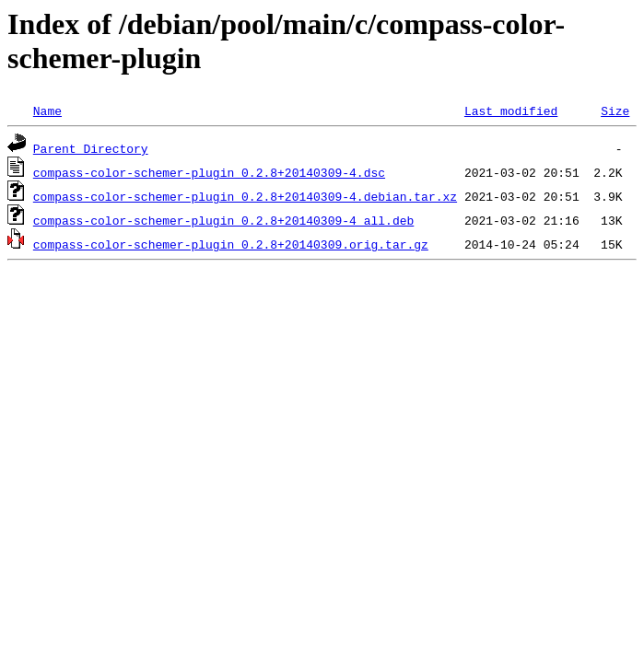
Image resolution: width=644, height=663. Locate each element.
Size (615, 110)
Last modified (511, 110)
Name (47, 110)
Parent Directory (91, 148)
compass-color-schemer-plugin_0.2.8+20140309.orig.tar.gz (231, 244)
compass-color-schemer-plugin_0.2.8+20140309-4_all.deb (223, 220)
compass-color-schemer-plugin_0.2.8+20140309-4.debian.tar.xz (245, 196)
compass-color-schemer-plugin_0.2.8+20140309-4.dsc (209, 172)
